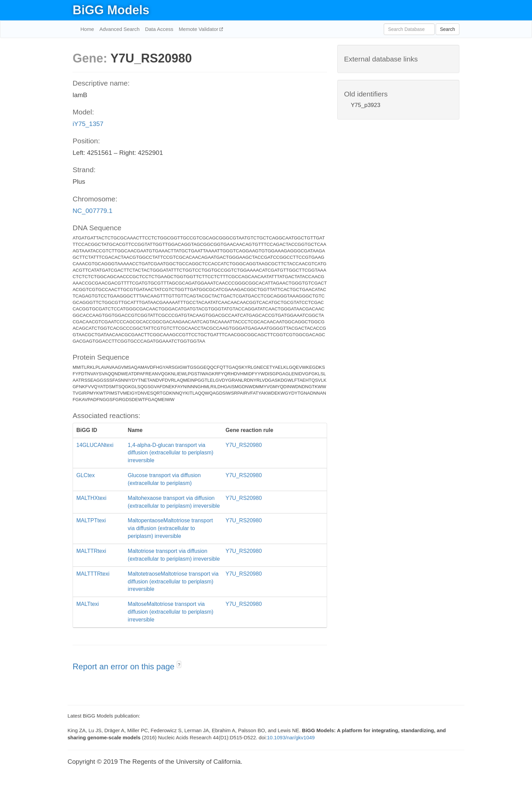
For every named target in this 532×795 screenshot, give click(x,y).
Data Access (159, 29)
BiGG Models (111, 10)
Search (448, 29)
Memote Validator (199, 29)
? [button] (179, 665)
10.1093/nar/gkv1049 (291, 737)
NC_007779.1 (92, 211)
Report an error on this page (125, 666)
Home (87, 29)
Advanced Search (119, 29)
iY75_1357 (88, 124)
